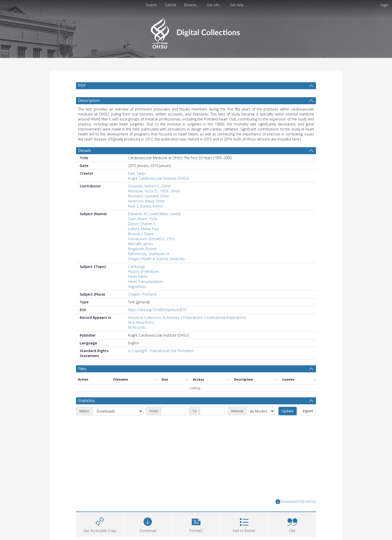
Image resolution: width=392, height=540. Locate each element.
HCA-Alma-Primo (141, 322)
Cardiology (136, 267)
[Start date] (173, 411)
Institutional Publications (226, 317)
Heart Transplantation (146, 281)
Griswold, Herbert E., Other (149, 186)
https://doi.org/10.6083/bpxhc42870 (157, 310)
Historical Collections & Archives (154, 317)
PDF (82, 85)
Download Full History (296, 502)
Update (288, 411)
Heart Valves (138, 276)
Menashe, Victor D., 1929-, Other (154, 191)
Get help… (238, 5)
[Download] (148, 524)
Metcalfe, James (141, 244)
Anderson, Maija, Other (146, 201)
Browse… (191, 5)
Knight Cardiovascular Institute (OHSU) (158, 178)
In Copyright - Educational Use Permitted (161, 351)
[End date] (212, 411)
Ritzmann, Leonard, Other (149, 196)
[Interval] (260, 411)
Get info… (214, 5)
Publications (193, 317)
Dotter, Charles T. (142, 224)
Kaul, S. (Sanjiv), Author (146, 206)
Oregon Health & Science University (156, 259)
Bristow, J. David (141, 234)
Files (82, 369)
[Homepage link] (196, 32)
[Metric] (118, 411)
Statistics (86, 401)
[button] (196, 524)
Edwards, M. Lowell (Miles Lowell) (154, 214)
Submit (170, 5)
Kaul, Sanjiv (137, 173)
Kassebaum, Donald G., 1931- (152, 239)
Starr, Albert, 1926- (143, 219)
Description (89, 100)
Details (84, 150)
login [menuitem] (384, 5)
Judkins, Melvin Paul (143, 229)
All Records (137, 327)
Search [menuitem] (151, 5)
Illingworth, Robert (142, 249)
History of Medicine (143, 271)
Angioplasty (137, 286)
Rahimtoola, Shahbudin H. (149, 254)
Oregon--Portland (142, 294)
